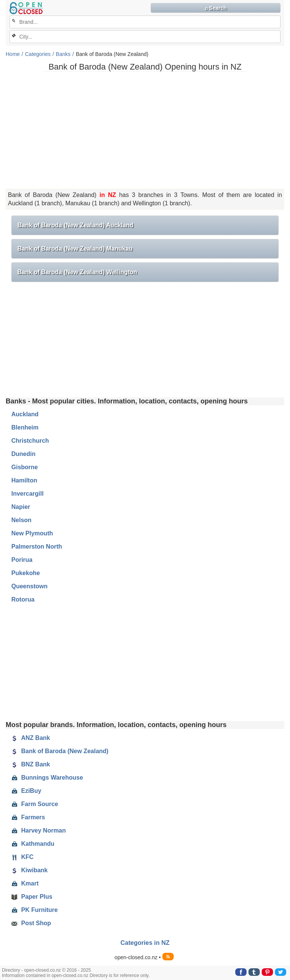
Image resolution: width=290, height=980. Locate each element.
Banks (63, 54)
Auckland (25, 414)
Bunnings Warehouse (47, 778)
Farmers (28, 817)
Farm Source (35, 804)
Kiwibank (29, 870)
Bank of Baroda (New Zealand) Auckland (75, 225)
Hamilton (24, 480)
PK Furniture (35, 910)
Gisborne (25, 467)
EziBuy (26, 791)
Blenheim (25, 427)
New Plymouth (32, 533)
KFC (22, 857)
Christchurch (30, 441)
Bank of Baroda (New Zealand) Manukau (75, 249)
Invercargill (27, 494)
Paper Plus (32, 897)
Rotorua (23, 599)
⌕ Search (216, 8)
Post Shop (31, 923)
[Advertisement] (145, 130)
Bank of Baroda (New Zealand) (60, 751)
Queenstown (29, 586)
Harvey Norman (39, 831)
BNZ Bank (31, 764)
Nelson (21, 520)
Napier (21, 507)
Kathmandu (33, 844)
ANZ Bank (31, 738)
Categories (38, 54)
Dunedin (23, 454)
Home (13, 54)
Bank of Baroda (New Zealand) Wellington (77, 272)
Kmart (25, 884)
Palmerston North (37, 547)
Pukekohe (26, 573)
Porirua (22, 560)
